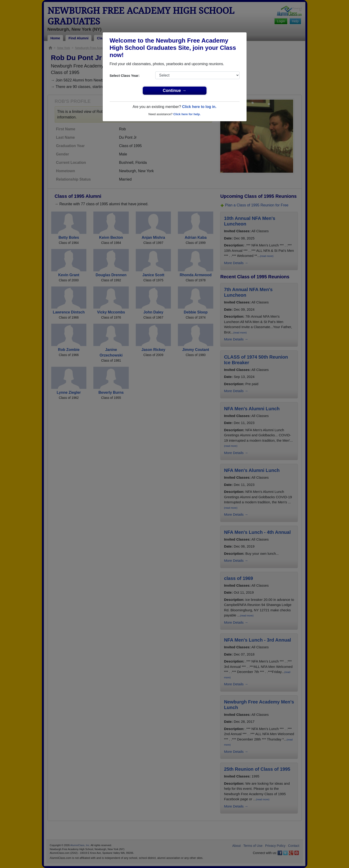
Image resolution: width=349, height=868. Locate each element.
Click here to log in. (199, 107)
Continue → (174, 91)
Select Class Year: (125, 76)
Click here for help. (187, 114)
